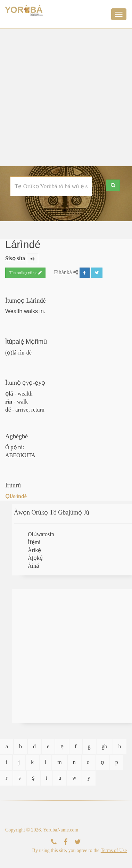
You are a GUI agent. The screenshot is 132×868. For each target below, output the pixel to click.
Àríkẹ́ (34, 550)
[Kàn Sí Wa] (54, 842)
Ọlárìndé (16, 496)
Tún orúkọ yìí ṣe (25, 273)
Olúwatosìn (41, 534)
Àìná (34, 566)
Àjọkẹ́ (35, 558)
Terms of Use (114, 850)
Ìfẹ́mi (34, 542)
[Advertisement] (65, 98)
